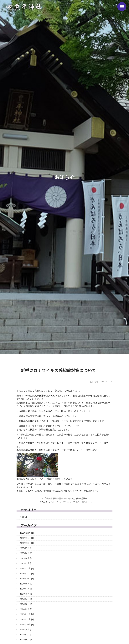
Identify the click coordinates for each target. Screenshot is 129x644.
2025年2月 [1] (27, 563)
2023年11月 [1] (27, 619)
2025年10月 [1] (27, 543)
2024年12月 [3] (27, 568)
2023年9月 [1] (27, 629)
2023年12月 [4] (27, 614)
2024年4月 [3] (27, 599)
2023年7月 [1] (27, 635)
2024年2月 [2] (27, 609)
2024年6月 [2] (27, 594)
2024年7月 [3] (27, 589)
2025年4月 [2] (27, 558)
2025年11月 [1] (27, 538)
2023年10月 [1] (27, 624)
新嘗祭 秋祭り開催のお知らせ (60, 498)
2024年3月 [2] (27, 604)
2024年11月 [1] (27, 574)
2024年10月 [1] (27, 579)
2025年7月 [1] (27, 548)
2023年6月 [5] (27, 640)
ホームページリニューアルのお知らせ (70, 502)
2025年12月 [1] (27, 533)
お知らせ (94, 382)
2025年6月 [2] (27, 553)
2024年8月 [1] (27, 584)
